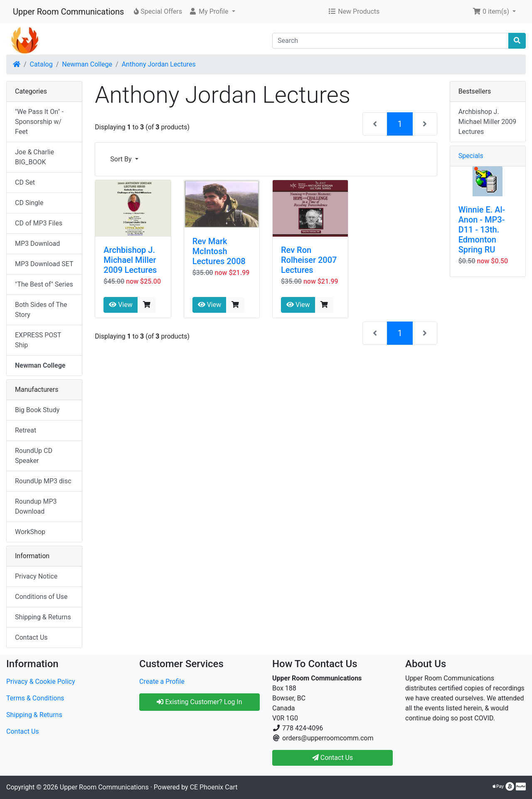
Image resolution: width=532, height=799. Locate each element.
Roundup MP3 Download (36, 506)
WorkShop (30, 532)
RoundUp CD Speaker (34, 456)
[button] (212, 12)
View (121, 305)
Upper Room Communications (68, 12)
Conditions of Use (41, 597)
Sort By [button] (122, 159)
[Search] (390, 41)
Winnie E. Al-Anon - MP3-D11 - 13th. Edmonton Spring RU (482, 230)
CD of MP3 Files (39, 223)
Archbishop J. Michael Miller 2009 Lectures (130, 260)
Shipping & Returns (43, 617)
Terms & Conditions (35, 698)
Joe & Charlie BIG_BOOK (34, 157)
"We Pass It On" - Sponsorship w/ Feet (39, 122)
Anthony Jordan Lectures (159, 64)
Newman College (87, 64)
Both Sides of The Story (41, 310)
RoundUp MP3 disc (43, 481)
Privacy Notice (36, 576)
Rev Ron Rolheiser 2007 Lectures (309, 260)
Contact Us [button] (333, 758)
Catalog (41, 64)
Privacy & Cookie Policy (41, 681)
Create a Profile (162, 681)
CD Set (25, 182)
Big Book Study (37, 410)
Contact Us (31, 637)
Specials (471, 156)
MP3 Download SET (44, 264)
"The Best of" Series (44, 284)
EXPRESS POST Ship (38, 340)
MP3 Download (37, 244)
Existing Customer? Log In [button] (199, 702)
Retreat (26, 430)
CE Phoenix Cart (214, 787)
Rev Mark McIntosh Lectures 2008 (219, 251)
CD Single (29, 203)
